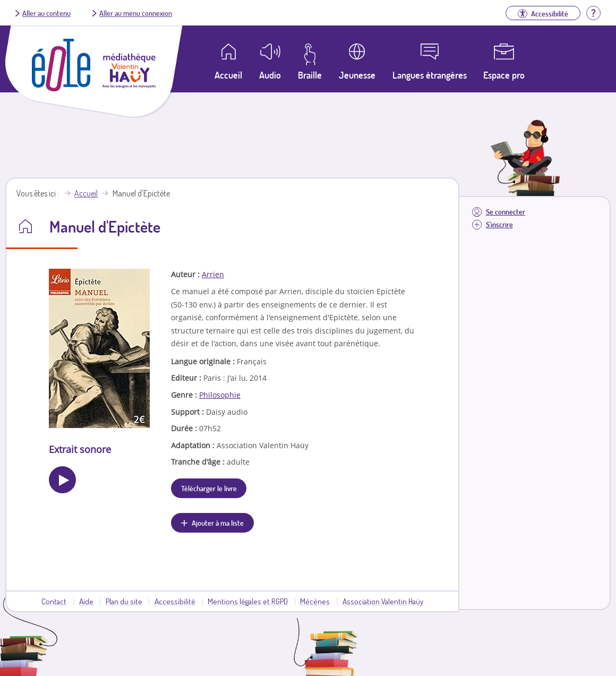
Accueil (86, 193)
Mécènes (315, 601)
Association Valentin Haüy (383, 601)
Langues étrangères (430, 75)
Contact (54, 601)
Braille (310, 75)
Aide (86, 601)
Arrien (213, 274)
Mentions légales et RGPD (248, 601)
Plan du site (124, 601)
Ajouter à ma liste (218, 523)
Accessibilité (175, 601)
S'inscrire (499, 224)
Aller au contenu (46, 13)
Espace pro (504, 75)
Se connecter (506, 212)
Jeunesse (357, 75)
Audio (270, 75)
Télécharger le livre (209, 488)
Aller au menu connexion (136, 13)
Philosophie (220, 395)
